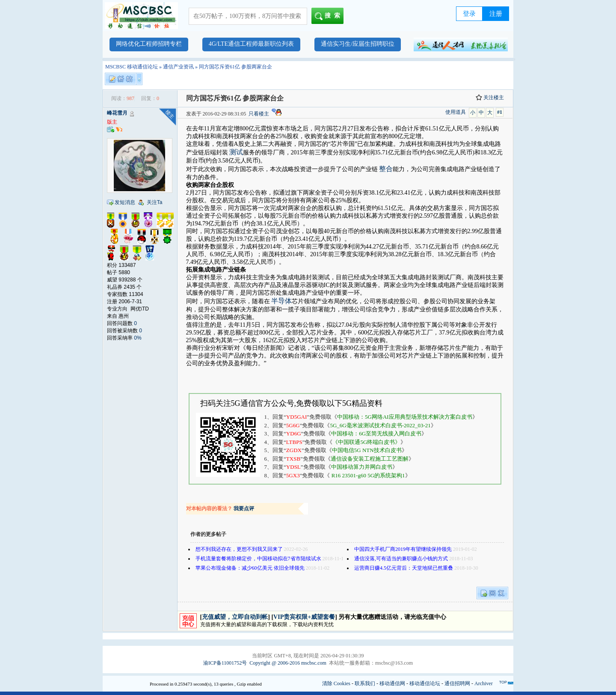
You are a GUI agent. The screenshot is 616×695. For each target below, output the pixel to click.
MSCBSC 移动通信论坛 (132, 67)
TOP (503, 682)
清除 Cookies (336, 683)
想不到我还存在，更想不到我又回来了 (239, 549)
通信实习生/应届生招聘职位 (358, 44)
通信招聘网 (457, 683)
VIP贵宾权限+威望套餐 (304, 617)
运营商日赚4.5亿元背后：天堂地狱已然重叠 (404, 568)
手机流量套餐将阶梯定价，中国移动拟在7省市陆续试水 (258, 559)
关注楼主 (490, 98)
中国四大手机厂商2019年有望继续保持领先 (403, 549)
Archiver (484, 683)
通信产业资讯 (178, 67)
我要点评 (244, 509)
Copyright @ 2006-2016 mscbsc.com (288, 663)
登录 (469, 14)
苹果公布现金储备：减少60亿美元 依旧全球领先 (250, 568)
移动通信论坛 (425, 683)
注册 (496, 14)
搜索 (329, 16)
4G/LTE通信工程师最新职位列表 (251, 44)
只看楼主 (259, 114)
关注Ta (155, 202)
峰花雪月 (117, 113)
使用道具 (456, 112)
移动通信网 (392, 683)
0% (138, 338)
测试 (236, 152)
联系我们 (365, 683)
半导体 (281, 301)
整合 (386, 169)
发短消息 (125, 202)
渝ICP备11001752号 (225, 663)
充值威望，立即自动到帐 (235, 617)
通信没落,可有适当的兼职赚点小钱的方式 (401, 559)
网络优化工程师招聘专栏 (149, 44)
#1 (500, 112)
